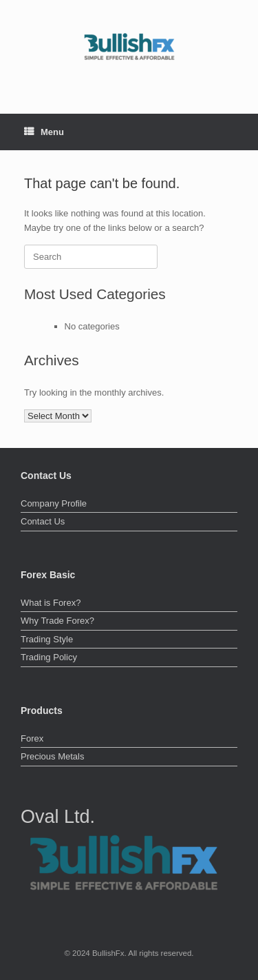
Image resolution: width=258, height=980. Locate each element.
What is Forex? (51, 603)
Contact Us (43, 521)
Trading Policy (49, 657)
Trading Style (47, 639)
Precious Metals (52, 756)
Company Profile (54, 503)
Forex (32, 738)
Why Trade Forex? (57, 621)
